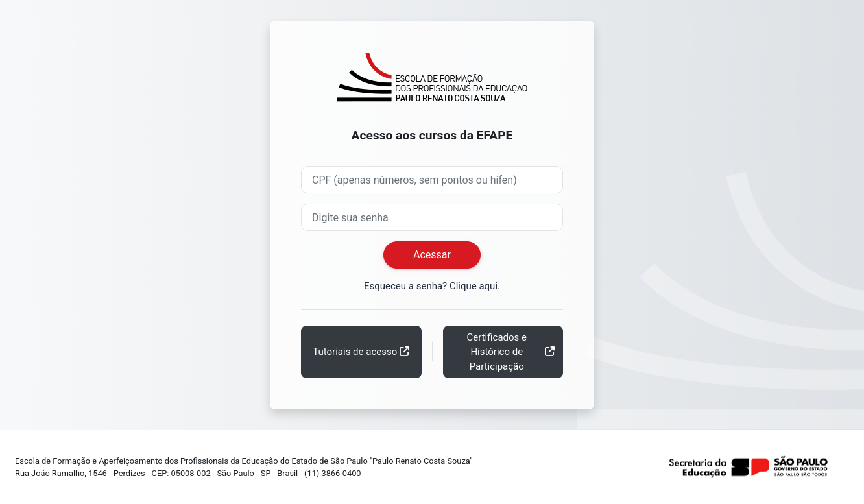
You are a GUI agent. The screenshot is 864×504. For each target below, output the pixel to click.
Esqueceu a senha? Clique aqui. (432, 286)
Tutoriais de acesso (355, 352)
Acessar (432, 255)
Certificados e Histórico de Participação (497, 352)
